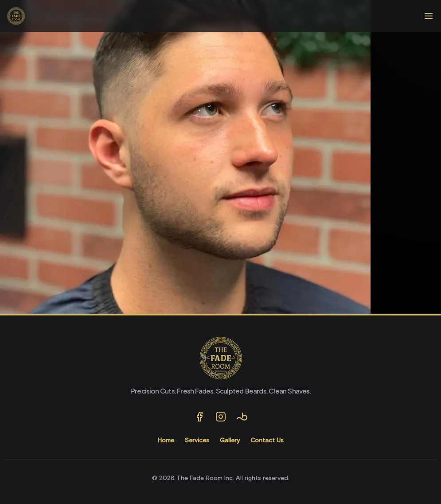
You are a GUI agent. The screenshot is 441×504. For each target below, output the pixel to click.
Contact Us (267, 441)
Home (166, 441)
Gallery (230, 441)
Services (197, 441)
